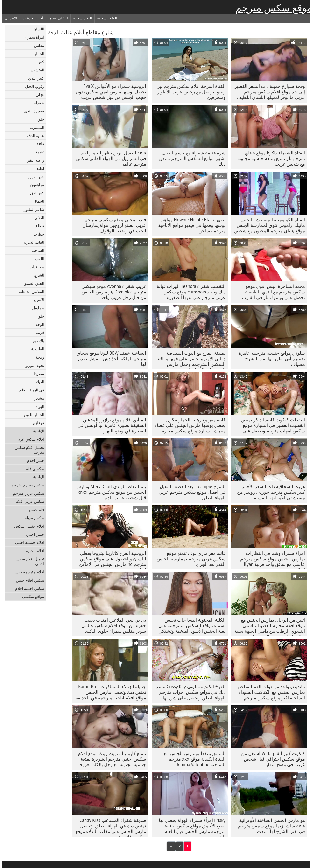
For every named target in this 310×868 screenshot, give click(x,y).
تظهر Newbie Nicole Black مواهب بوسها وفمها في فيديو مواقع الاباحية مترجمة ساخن (190, 225)
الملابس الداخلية (29, 292)
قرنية (38, 333)
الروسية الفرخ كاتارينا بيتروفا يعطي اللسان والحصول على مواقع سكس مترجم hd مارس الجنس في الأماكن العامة (110, 560)
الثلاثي (37, 218)
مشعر (37, 398)
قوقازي (36, 423)
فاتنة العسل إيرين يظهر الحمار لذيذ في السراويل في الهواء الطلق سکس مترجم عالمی (109, 158)
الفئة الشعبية (105, 18)
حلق (39, 119)
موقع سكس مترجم (272, 8)
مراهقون (35, 185)
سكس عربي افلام (28, 501)
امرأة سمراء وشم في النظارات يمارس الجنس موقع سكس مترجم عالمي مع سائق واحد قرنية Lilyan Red (270, 560)
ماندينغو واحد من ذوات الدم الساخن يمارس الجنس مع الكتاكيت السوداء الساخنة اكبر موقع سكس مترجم (269, 692)
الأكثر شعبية (80, 18)
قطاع (38, 226)
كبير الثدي (34, 78)
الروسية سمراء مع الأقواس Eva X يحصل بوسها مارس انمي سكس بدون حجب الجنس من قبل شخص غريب (109, 92)
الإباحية (36, 431)
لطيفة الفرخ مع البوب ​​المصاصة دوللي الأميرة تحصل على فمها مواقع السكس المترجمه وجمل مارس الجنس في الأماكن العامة (189, 360)
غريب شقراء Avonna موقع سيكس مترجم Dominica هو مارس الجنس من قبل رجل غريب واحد (112, 292)
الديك (38, 382)
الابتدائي (9, 18)
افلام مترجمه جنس (27, 572)
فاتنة (38, 144)
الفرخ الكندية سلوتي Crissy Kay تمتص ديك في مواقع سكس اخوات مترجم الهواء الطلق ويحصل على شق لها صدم (188, 693)
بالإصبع (36, 341)
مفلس (37, 45)
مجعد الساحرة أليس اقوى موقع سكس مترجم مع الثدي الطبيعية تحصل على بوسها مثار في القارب (271, 292)
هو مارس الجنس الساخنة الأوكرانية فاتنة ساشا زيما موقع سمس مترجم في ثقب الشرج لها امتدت (269, 826)
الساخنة (36, 250)
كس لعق (35, 193)
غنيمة (38, 152)
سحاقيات (35, 267)
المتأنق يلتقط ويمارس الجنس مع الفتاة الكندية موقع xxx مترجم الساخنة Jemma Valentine (192, 759)
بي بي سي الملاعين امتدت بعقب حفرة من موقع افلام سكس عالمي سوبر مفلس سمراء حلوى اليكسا (112, 625)
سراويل (36, 308)
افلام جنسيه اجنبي (28, 542)
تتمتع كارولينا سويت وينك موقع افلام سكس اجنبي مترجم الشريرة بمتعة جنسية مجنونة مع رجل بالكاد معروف (110, 759)
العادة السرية (32, 242)
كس (39, 62)
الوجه (38, 324)
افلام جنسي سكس (27, 526)
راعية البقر (33, 160)
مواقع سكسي (31, 597)
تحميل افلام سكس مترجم (27, 450)
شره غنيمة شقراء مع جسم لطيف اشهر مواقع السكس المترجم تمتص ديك (190, 158)
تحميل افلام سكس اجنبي (27, 561)
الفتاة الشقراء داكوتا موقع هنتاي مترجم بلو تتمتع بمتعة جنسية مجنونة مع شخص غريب (269, 158)
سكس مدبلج (32, 518)
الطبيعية (35, 349)
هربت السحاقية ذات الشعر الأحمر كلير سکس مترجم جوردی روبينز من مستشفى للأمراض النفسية (269, 492)
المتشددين (34, 70)
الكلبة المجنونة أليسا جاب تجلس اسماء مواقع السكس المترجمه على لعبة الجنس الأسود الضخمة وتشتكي (190, 625)
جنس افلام (33, 460)
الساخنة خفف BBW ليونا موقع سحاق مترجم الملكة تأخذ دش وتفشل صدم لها (109, 359)
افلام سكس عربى (28, 439)
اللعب (37, 259)
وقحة (38, 357)
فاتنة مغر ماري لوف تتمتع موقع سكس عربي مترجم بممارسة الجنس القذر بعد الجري (189, 559)
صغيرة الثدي (32, 111)
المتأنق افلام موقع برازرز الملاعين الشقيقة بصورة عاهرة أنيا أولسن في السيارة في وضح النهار (110, 425)
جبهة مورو (34, 177)
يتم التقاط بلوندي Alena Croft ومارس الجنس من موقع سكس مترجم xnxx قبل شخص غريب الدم (109, 492)
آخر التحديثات (31, 18)
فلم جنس (34, 510)
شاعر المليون (31, 209)
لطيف (37, 168)
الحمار (37, 54)
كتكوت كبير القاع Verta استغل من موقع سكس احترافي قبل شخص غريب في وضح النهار (271, 759)
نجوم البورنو (33, 365)
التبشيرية (35, 127)
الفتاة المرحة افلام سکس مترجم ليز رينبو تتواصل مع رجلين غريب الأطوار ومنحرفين (189, 92)
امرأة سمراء (32, 37)
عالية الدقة (33, 136)
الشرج (37, 275)
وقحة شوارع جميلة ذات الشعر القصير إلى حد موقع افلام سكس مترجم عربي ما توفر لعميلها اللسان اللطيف (268, 92)
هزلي (38, 95)
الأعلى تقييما (56, 18)
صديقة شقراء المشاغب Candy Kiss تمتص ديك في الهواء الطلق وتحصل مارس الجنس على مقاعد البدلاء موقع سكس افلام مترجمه (109, 827)
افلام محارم (33, 551)
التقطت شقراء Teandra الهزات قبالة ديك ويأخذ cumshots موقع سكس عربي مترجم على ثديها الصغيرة (189, 292)
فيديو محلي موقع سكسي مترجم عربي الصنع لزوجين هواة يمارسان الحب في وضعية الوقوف (112, 225)
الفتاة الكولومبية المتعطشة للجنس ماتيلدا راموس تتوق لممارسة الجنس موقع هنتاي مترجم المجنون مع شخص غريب (267, 226)
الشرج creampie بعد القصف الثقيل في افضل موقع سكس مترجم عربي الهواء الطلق (190, 492)
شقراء (37, 103)
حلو (39, 316)
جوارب (37, 234)
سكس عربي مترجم (26, 493)
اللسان (37, 29)
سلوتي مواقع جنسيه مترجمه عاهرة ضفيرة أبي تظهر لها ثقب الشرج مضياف (270, 359)
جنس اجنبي (33, 534)
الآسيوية (36, 300)
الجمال (37, 201)
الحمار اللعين (32, 415)
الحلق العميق (32, 283)
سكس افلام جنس (28, 580)
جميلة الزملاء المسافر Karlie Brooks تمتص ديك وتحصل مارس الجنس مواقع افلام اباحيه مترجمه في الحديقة (109, 692)
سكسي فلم (33, 469)
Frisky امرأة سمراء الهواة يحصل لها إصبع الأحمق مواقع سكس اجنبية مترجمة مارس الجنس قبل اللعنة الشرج (190, 827)
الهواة (38, 406)
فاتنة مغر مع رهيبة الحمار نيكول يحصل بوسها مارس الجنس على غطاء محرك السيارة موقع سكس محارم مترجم (188, 426)
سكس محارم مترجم (26, 485)
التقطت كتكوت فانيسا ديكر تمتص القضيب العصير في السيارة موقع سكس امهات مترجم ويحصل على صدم (271, 426)
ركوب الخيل (32, 86)
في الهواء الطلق (29, 390)
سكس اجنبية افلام (28, 588)
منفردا (37, 374)
